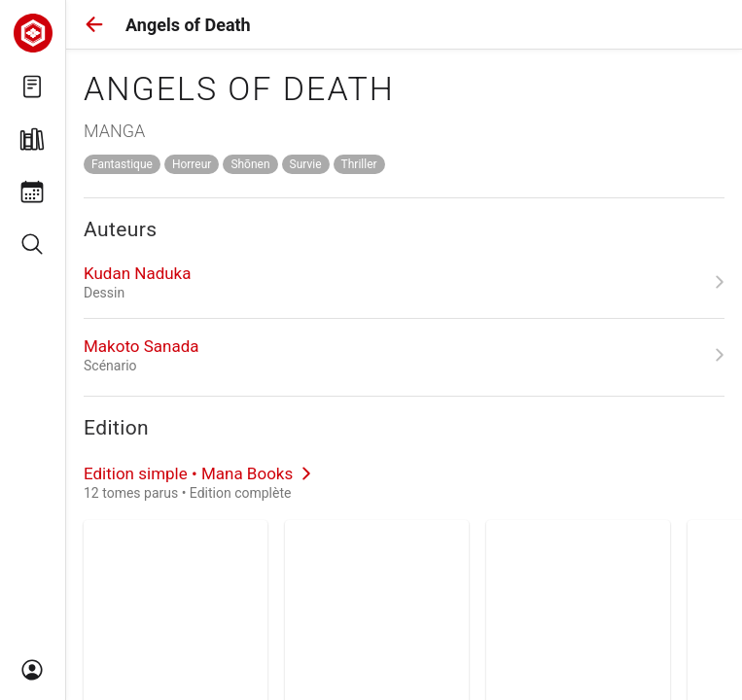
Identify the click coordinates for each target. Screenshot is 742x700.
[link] (404, 282)
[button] (94, 24)
